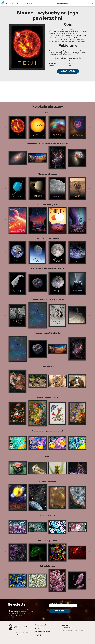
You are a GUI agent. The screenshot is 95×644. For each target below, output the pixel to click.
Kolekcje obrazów (41, 625)
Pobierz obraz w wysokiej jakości (68, 71)
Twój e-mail (53, 603)
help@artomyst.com (67, 627)
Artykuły (30, 3)
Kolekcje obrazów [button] (62, 3)
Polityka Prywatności (42, 632)
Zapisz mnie (60, 611)
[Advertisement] (48, 92)
